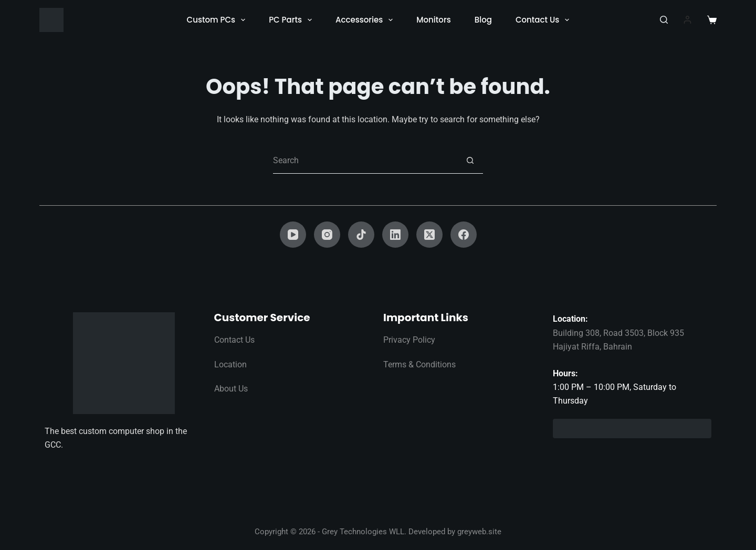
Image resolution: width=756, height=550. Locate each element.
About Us (231, 389)
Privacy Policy (409, 340)
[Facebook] (464, 235)
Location (230, 364)
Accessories (366, 20)
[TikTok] (361, 235)
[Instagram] (327, 235)
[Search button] (470, 161)
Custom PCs (218, 20)
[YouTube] (293, 235)
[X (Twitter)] (429, 235)
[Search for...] (365, 161)
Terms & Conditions (419, 364)
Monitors (433, 20)
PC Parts (292, 20)
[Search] (664, 20)
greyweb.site (479, 532)
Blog (483, 20)
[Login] (687, 20)
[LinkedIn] (395, 235)
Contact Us (545, 20)
